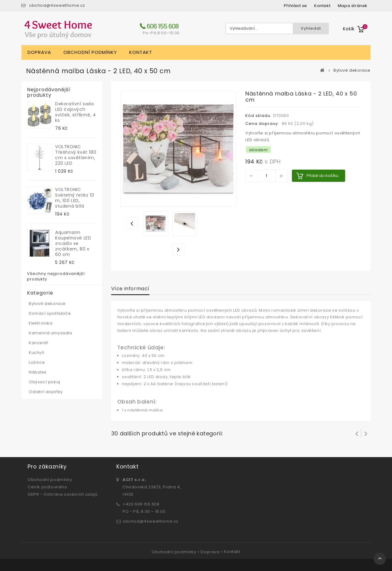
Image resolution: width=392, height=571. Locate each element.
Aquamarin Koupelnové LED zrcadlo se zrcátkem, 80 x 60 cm (73, 243)
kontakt (322, 6)
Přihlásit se (296, 6)
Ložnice (37, 362)
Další (179, 249)
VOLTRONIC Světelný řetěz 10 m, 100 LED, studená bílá (75, 198)
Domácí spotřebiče (50, 313)
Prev (357, 433)
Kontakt (141, 52)
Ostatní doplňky (46, 392)
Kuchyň (37, 353)
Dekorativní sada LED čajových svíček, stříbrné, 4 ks (75, 112)
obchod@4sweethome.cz (57, 5)
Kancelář (39, 343)
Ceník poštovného (47, 487)
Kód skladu (258, 116)
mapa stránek (353, 6)
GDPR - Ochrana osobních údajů (62, 494)
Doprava (39, 52)
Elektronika (41, 323)
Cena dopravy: (262, 124)
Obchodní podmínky (90, 52)
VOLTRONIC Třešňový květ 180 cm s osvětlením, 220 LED (76, 155)
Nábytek (38, 372)
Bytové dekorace (352, 70)
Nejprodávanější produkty (49, 92)
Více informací (130, 289)
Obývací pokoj (45, 382)
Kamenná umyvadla (51, 333)
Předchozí (132, 223)
